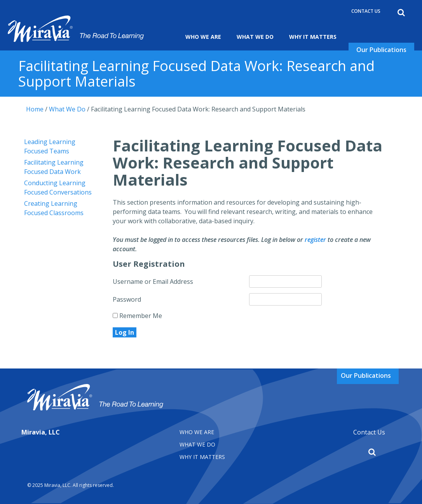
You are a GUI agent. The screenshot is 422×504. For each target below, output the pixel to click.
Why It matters (202, 457)
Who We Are (203, 37)
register (315, 240)
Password (127, 299)
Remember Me (137, 316)
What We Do (255, 37)
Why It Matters (313, 37)
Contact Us (366, 11)
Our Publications (381, 50)
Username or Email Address (153, 282)
